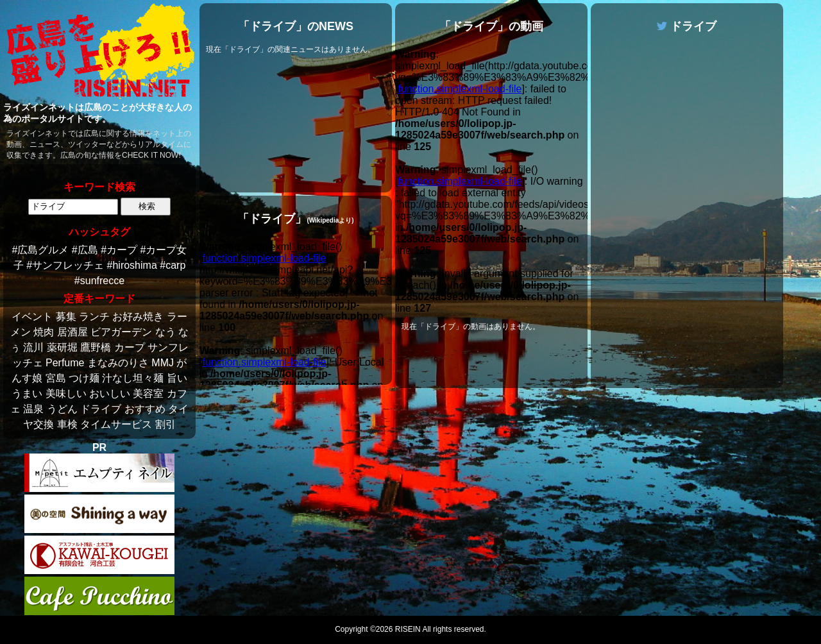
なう (165, 332)
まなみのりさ (118, 363)
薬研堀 (62, 347)
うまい (27, 394)
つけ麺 (84, 378)
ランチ (94, 317)
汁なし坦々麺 (133, 378)
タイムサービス (116, 424)
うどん (62, 409)
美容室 (148, 394)
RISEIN (408, 629)
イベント (32, 317)
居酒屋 (72, 332)
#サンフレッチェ (65, 265)
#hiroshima (132, 265)
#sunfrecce (99, 281)
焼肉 (44, 332)
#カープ (119, 250)
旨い (177, 378)
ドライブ (101, 409)
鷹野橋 (96, 347)
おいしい (110, 394)
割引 (165, 424)
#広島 (85, 250)
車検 (67, 424)
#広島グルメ (41, 250)
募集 (66, 317)
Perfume (65, 363)
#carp (173, 265)
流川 (33, 347)
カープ (130, 347)
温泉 (33, 409)
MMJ (163, 363)
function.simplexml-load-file (264, 258)
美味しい (66, 394)
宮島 (56, 378)
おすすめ (145, 409)
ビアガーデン (121, 332)
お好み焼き (138, 317)
